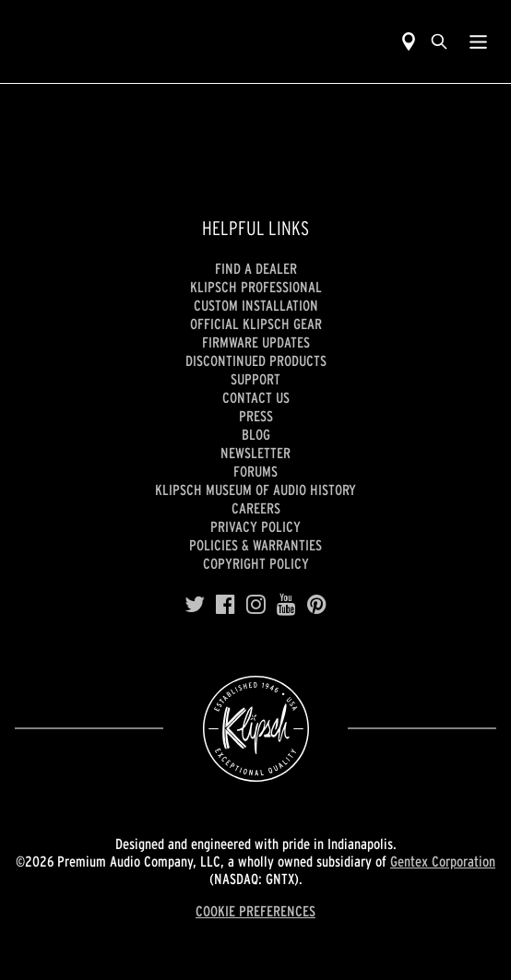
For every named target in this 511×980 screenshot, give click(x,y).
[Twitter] (195, 605)
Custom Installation (256, 305)
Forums (255, 471)
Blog (256, 434)
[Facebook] (226, 605)
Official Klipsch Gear (256, 324)
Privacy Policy (255, 526)
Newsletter (255, 453)
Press (256, 416)
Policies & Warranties (255, 545)
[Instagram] (256, 605)
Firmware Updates (256, 342)
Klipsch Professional (256, 287)
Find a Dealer (256, 268)
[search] (439, 41)
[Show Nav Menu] (478, 41)
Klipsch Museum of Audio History (255, 490)
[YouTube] (286, 605)
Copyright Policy (256, 563)
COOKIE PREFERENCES (255, 911)
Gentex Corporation (443, 861)
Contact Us (256, 397)
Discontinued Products (256, 360)
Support (255, 379)
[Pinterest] (317, 605)
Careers (256, 508)
